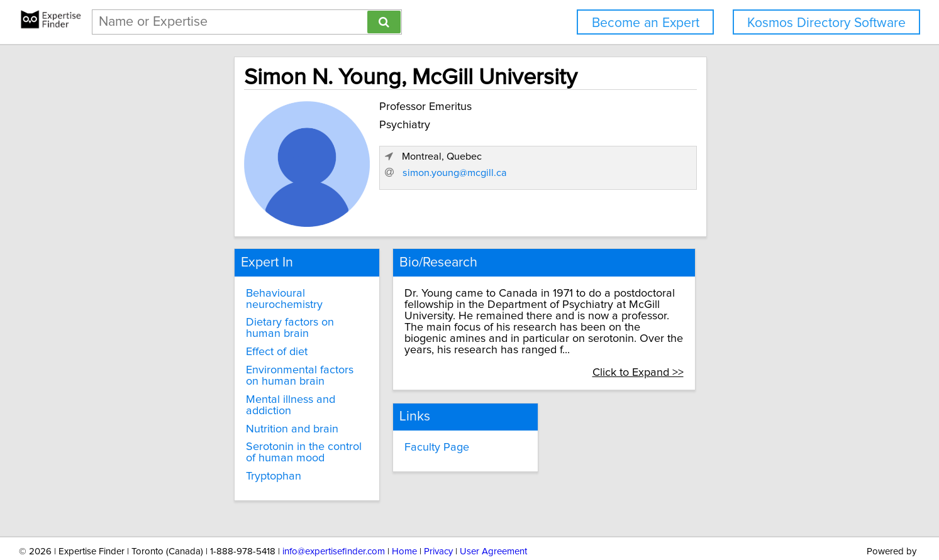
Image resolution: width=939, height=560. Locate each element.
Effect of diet (184, 326)
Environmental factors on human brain (233, 349)
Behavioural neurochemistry (222, 289)
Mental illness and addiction (222, 373)
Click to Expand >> (741, 346)
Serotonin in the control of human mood (236, 415)
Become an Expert (646, 23)
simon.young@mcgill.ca (666, 205)
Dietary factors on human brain (230, 307)
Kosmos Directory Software (826, 23)
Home (404, 514)
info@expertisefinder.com (334, 514)
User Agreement (493, 514)
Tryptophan (181, 439)
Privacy (438, 514)
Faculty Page (395, 422)
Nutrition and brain (199, 391)
